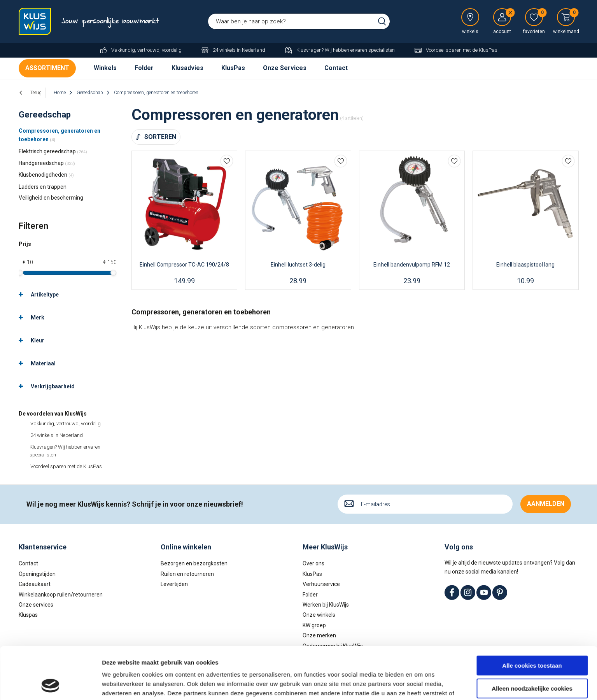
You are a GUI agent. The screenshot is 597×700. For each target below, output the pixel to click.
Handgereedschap (47, 163)
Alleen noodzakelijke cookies (532, 639)
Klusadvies (187, 68)
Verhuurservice (321, 584)
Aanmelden (546, 504)
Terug (36, 93)
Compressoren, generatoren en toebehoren (60, 135)
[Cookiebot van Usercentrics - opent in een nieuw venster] (50, 685)
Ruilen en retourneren (187, 574)
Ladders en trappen (43, 187)
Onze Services (285, 68)
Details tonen (120, 685)
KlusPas (233, 68)
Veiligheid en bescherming (51, 198)
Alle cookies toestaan (532, 617)
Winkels (105, 68)
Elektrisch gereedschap (53, 151)
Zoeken (382, 21)
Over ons (313, 563)
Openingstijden (37, 574)
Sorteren (160, 137)
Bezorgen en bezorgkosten (194, 563)
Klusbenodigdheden (46, 175)
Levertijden (174, 584)
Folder (144, 68)
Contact (336, 68)
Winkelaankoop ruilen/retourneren (61, 594)
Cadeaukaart (35, 584)
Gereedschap (45, 115)
